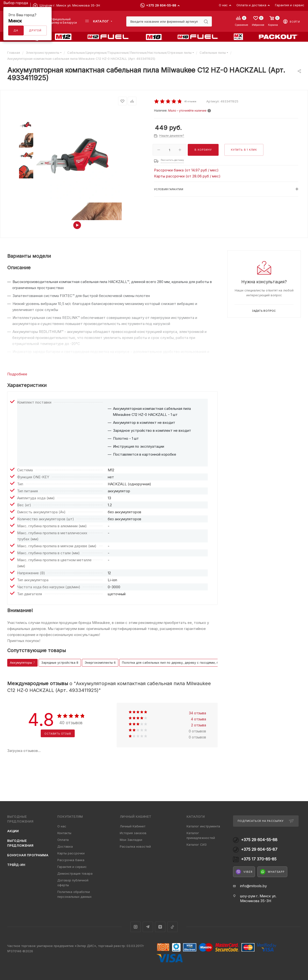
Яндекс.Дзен (160, 927)
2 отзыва (199, 725)
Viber (244, 872)
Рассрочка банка (71, 860)
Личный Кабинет (133, 826)
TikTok (172, 927)
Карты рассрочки (71, 853)
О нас (62, 826)
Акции (13, 831)
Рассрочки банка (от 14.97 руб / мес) (186, 170)
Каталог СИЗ (197, 845)
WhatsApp (272, 872)
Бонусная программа (28, 855)
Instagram (136, 927)
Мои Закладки (131, 840)
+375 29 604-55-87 (259, 849)
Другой (35, 30)
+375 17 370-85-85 (259, 859)
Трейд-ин (16, 865)
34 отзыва (198, 713)
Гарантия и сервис (72, 867)
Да (16, 30)
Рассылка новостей (135, 846)
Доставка (65, 846)
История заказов (133, 833)
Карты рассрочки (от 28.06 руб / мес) (187, 176)
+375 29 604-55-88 (161, 5)
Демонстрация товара (75, 873)
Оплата (63, 840)
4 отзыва (198, 719)
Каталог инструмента (203, 826)
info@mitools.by (253, 886)
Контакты (64, 833)
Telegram (148, 927)
